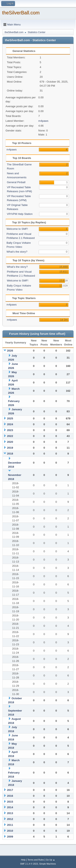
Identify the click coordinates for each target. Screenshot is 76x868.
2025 (10, 418)
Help (23, 860)
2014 (10, 807)
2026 (10, 351)
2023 (10, 430)
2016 (10, 796)
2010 (10, 831)
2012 (10, 819)
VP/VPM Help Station (20, 214)
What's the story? (17, 252)
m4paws (43, 121)
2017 (10, 790)
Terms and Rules (36, 860)
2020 (10, 442)
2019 (10, 448)
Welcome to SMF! (17, 229)
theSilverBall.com (21, 13)
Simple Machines (48, 864)
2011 (10, 825)
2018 (10, 454)
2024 (10, 424)
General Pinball (16, 182)
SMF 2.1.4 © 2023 (29, 864)
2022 (10, 436)
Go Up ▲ (50, 860)
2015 (10, 802)
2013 (10, 813)
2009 (10, 837)
